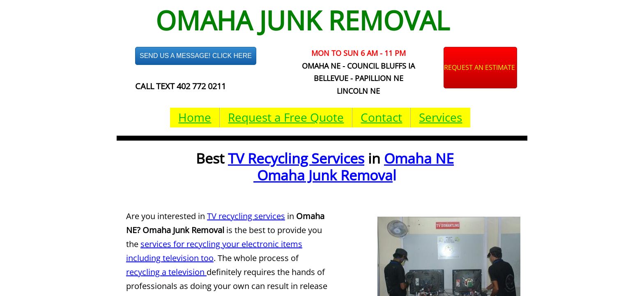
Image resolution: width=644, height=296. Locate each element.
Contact (381, 117)
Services (440, 117)
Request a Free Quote (286, 117)
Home (195, 117)
